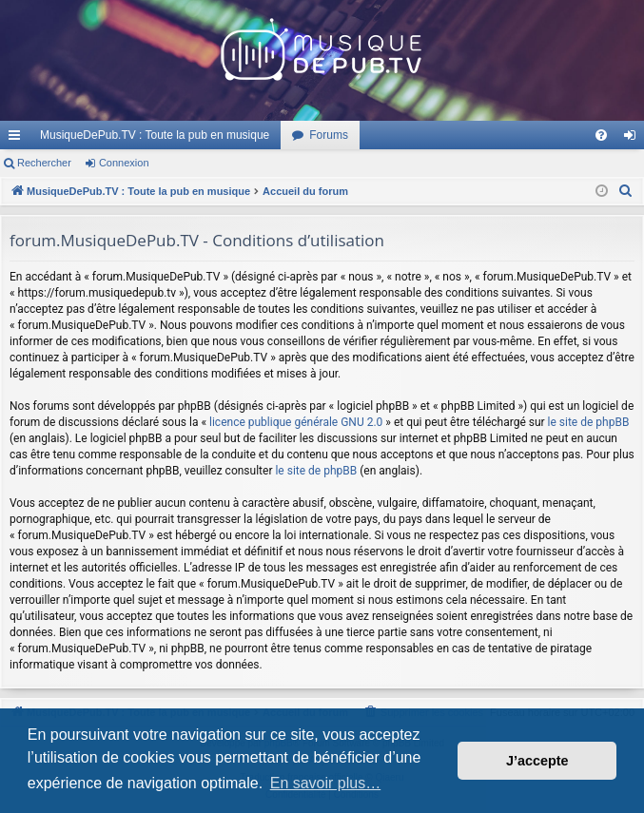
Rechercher (44, 163)
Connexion (124, 163)
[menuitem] (601, 135)
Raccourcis (18, 139)
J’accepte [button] (537, 761)
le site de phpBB (589, 422)
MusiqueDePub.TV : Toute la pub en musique (155, 135)
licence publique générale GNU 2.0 (296, 422)
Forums (329, 135)
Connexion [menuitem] (634, 139)
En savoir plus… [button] (326, 783)
